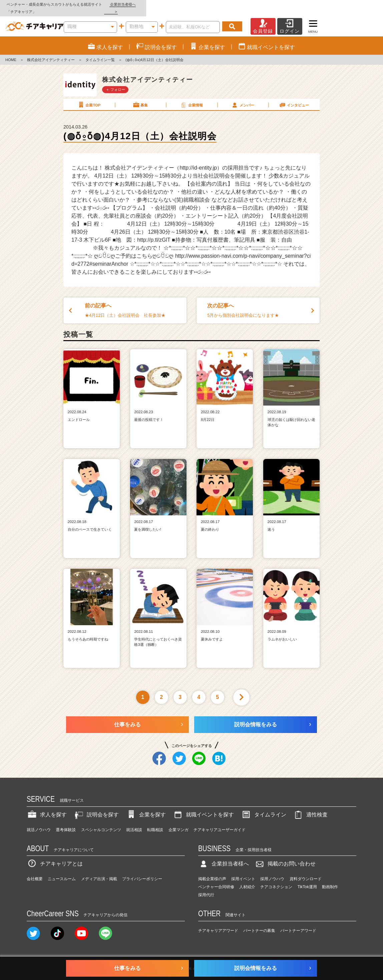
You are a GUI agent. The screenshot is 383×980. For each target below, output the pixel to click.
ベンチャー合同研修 (216, 880)
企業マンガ (178, 822)
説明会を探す (96, 807)
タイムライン (264, 807)
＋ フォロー (115, 82)
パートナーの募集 (259, 923)
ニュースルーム (62, 872)
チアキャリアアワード (218, 923)
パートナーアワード (298, 923)
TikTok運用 (307, 880)
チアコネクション (276, 880)
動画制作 (330, 880)
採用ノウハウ (272, 872)
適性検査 (310, 807)
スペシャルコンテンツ (101, 822)
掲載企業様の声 (212, 872)
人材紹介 (247, 880)
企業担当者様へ (356, 4)
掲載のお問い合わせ (285, 857)
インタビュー (294, 97)
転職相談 (155, 822)
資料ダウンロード (306, 872)
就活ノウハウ (39, 822)
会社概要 (35, 872)
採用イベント (243, 872)
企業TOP (89, 97)
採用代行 (206, 888)
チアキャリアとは (55, 857)
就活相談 (134, 822)
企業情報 (191, 97)
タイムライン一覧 (100, 53)
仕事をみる (127, 717)
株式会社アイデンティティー (51, 53)
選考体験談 (66, 822)
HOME (11, 53)
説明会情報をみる (256, 717)
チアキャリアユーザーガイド (220, 822)
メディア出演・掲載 (99, 872)
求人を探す (47, 807)
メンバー (243, 97)
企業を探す (146, 807)
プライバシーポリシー (142, 872)
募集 (140, 97)
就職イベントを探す (203, 807)
